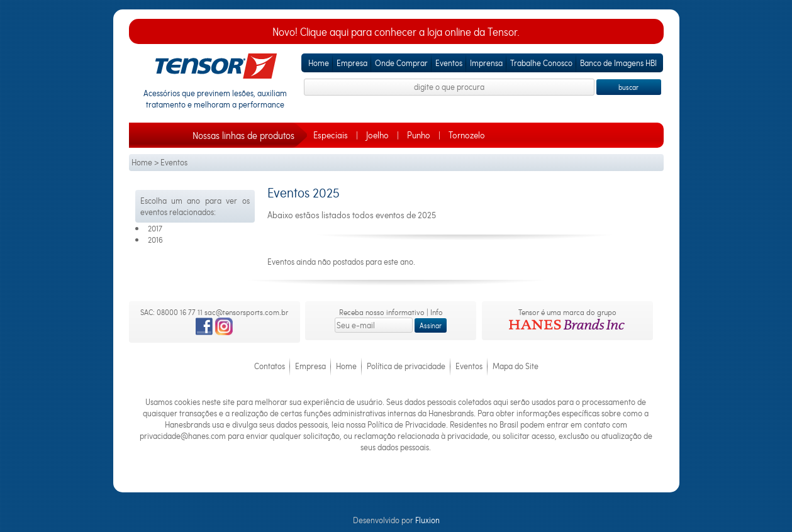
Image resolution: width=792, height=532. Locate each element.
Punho (419, 135)
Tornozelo (467, 135)
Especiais (331, 135)
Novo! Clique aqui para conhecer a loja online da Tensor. (396, 32)
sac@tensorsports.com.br (246, 312)
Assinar (431, 325)
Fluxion (427, 520)
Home (142, 162)
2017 (155, 228)
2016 (155, 240)
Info (437, 312)
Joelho (377, 135)
